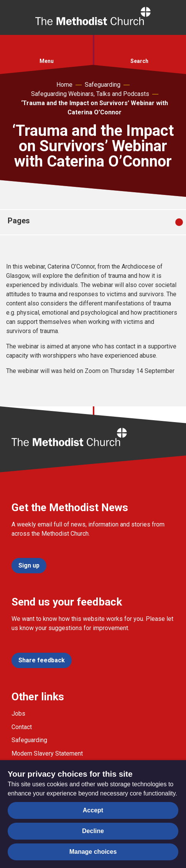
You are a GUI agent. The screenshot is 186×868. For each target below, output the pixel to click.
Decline (93, 831)
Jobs (18, 714)
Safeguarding (103, 85)
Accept (93, 810)
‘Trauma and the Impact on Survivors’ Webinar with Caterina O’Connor (95, 108)
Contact (22, 727)
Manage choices (93, 852)
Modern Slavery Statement (47, 753)
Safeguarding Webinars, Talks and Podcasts (90, 94)
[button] (46, 49)
